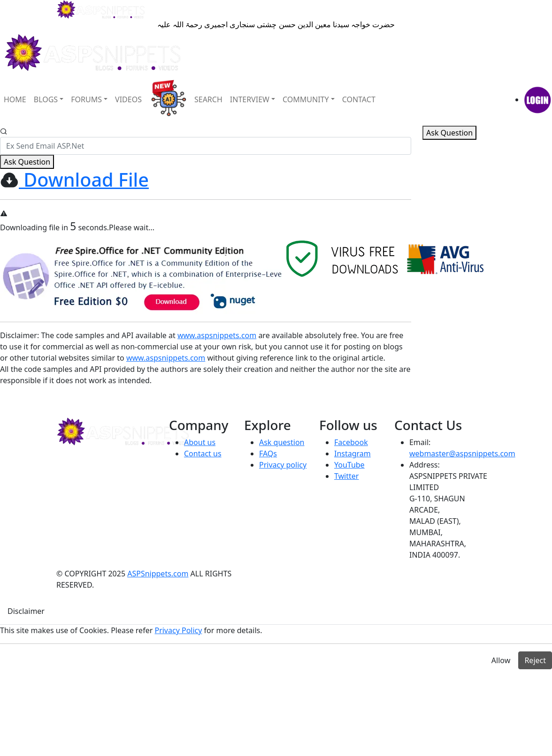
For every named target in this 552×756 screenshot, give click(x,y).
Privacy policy (283, 465)
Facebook (351, 442)
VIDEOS (128, 99)
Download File (84, 180)
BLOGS (46, 99)
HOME (15, 99)
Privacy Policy (178, 630)
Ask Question (27, 162)
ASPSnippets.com (158, 574)
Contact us (203, 454)
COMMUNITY (306, 99)
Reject (535, 660)
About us (200, 442)
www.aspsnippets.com (217, 335)
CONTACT (359, 99)
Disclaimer (19, 335)
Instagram (353, 454)
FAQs (268, 454)
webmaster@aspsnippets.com (462, 454)
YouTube (349, 465)
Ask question (282, 442)
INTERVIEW (250, 99)
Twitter (346, 476)
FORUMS (86, 99)
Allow (501, 660)
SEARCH (208, 99)
